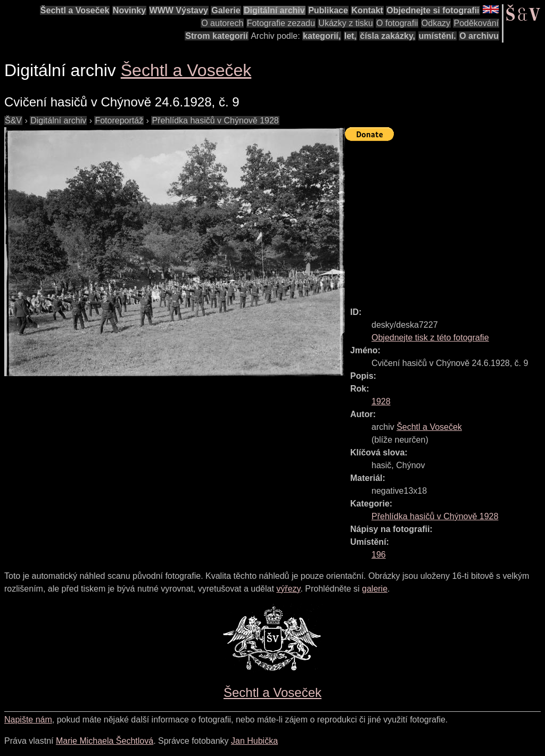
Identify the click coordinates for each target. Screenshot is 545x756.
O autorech (222, 23)
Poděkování (476, 23)
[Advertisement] (445, 219)
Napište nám (28, 720)
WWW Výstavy (179, 10)
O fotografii (397, 23)
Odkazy (436, 23)
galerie (375, 589)
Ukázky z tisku (345, 23)
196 (379, 555)
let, (350, 36)
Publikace (328, 10)
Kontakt (367, 10)
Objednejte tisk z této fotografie (430, 338)
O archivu (479, 36)
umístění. (437, 36)
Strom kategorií (216, 36)
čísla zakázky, (387, 36)
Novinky (129, 10)
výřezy (288, 589)
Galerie (226, 10)
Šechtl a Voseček (75, 10)
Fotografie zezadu (281, 23)
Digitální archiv (274, 10)
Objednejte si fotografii (433, 10)
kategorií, (322, 36)
